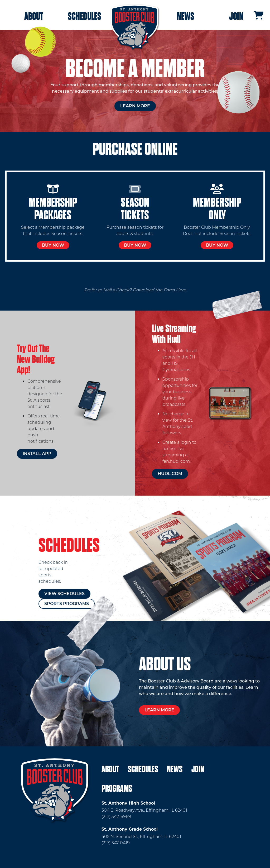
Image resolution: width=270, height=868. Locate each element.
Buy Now (53, 245)
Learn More (135, 106)
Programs (117, 789)
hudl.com (170, 474)
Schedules (85, 16)
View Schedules (64, 594)
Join (236, 16)
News (186, 16)
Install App (37, 454)
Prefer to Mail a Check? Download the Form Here (135, 290)
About (34, 16)
